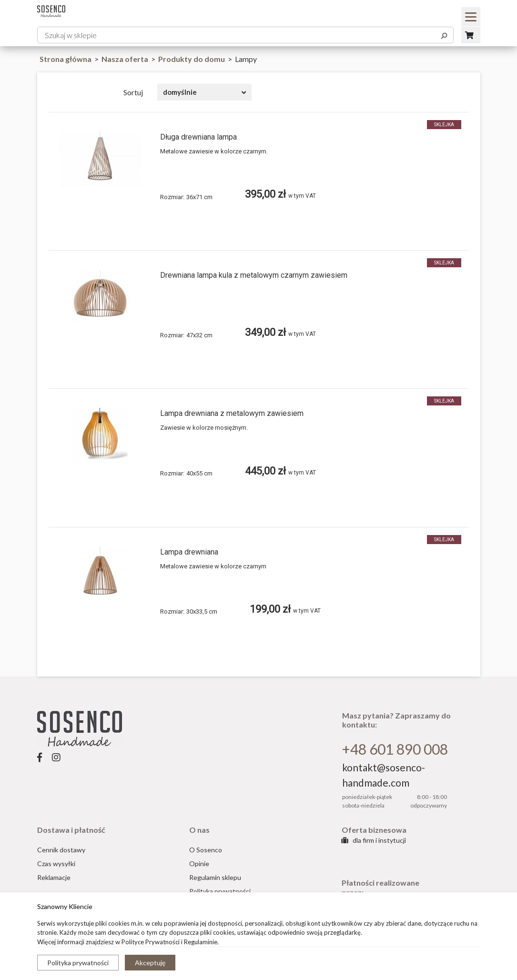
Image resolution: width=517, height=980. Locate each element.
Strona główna (66, 59)
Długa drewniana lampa (198, 137)
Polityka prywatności (78, 963)
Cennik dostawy (61, 850)
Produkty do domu (192, 59)
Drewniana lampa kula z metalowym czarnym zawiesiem (254, 275)
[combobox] (204, 92)
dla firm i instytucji (374, 840)
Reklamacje (54, 877)
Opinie (199, 864)
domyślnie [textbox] (180, 92)
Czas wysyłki (56, 864)
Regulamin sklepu (215, 877)
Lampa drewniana (189, 552)
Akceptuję (150, 963)
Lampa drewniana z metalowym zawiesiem (232, 413)
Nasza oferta (126, 59)
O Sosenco (206, 850)
